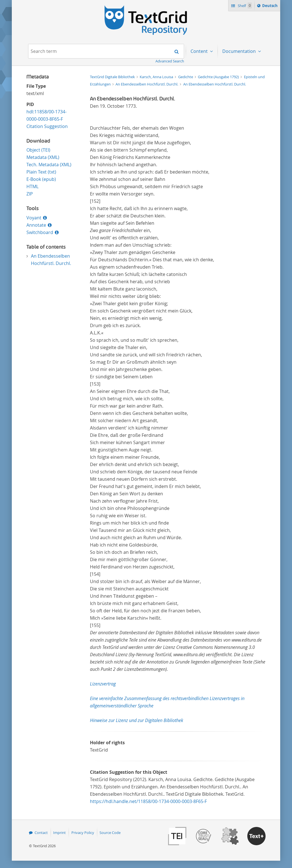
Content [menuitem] (200, 51)
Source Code (110, 833)
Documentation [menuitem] (240, 51)
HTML (32, 186)
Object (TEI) (38, 150)
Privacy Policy (83, 833)
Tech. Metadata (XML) (49, 165)
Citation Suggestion (47, 126)
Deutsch (271, 6)
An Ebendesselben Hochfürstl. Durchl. (147, 84)
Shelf (244, 5)
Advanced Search (170, 61)
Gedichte (186, 77)
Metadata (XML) (43, 157)
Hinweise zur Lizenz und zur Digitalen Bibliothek (137, 720)
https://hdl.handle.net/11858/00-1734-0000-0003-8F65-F (148, 801)
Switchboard (40, 232)
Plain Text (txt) (41, 172)
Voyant (34, 218)
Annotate (36, 225)
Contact (41, 833)
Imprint (59, 833)
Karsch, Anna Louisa (157, 77)
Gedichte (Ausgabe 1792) (219, 77)
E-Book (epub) (41, 179)
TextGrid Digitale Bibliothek (113, 77)
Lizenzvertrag (103, 684)
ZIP (30, 194)
